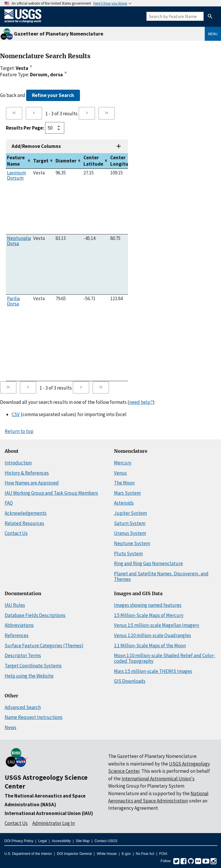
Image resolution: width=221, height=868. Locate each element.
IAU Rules (15, 605)
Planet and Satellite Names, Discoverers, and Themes (161, 576)
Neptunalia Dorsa (19, 241)
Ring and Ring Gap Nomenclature (148, 563)
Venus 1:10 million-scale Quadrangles (153, 635)
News (10, 727)
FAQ (9, 503)
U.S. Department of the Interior (28, 854)
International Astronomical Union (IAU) (49, 813)
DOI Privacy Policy (19, 841)
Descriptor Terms (23, 655)
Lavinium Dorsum (16, 175)
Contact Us (16, 533)
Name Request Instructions (34, 717)
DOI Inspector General (74, 854)
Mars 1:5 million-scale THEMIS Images (153, 671)
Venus (120, 473)
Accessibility (61, 841)
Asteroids (124, 503)
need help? (141, 402)
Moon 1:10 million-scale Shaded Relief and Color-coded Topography (165, 658)
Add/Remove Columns (36, 146)
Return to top (19, 431)
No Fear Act (145, 854)
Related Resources (24, 523)
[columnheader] (19, 161)
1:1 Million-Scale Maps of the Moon (150, 646)
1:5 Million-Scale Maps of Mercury (149, 615)
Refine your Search (53, 95)
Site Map (82, 841)
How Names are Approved (32, 483)
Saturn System (130, 523)
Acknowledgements (26, 513)
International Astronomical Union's (158, 779)
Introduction (18, 463)
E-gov (126, 854)
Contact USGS (106, 841)
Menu (213, 34)
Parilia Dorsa (13, 301)
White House (107, 854)
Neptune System (132, 543)
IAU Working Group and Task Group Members (51, 493)
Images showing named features (148, 605)
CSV (16, 414)
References (17, 635)
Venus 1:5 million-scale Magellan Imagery (157, 625)
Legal (42, 841)
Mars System (127, 493)
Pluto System (128, 554)
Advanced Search (23, 707)
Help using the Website (29, 676)
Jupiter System (130, 513)
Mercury (123, 463)
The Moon (124, 483)
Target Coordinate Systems (33, 666)
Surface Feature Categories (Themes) (44, 646)
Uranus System (130, 533)
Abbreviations (19, 625)
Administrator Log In (54, 823)
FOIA (163, 854)
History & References (27, 473)
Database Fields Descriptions (35, 615)
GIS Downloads (130, 681)
